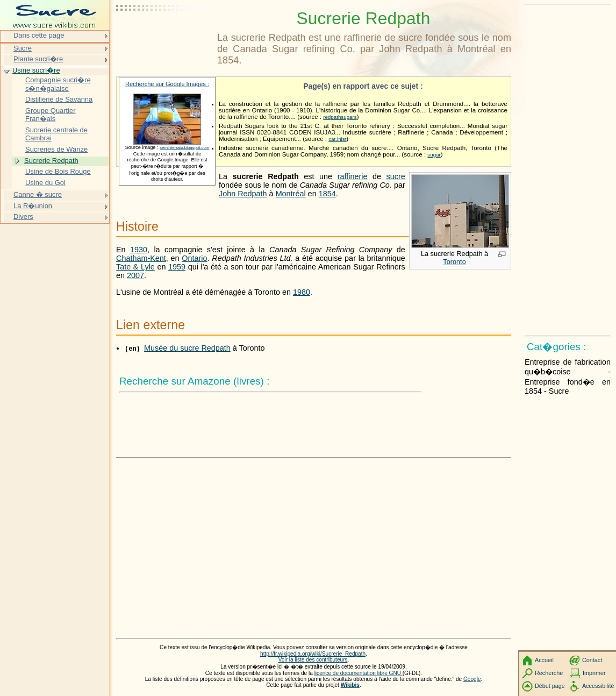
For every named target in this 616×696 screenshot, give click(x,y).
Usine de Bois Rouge (58, 171)
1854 (327, 194)
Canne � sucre (38, 194)
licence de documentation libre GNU (359, 673)
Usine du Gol (45, 183)
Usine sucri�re (36, 70)
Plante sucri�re (38, 59)
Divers (23, 216)
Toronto (454, 262)
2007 (135, 275)
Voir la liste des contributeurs (313, 660)
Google (472, 679)
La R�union (33, 206)
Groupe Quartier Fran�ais (51, 115)
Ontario (194, 258)
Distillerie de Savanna (59, 99)
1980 (302, 292)
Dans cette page (39, 35)
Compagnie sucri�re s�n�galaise (58, 84)
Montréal (291, 194)
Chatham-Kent (141, 258)
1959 (177, 267)
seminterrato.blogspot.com (184, 148)
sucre (396, 176)
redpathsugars (340, 117)
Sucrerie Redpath (51, 161)
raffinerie (353, 176)
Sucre (23, 48)
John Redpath (243, 194)
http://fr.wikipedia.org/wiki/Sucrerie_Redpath (313, 654)
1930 (139, 250)
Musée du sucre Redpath (187, 348)
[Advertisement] (164, 35)
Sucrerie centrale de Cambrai (56, 134)
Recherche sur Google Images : (167, 84)
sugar (434, 155)
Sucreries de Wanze (56, 149)
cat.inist (337, 139)
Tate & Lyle (135, 267)
